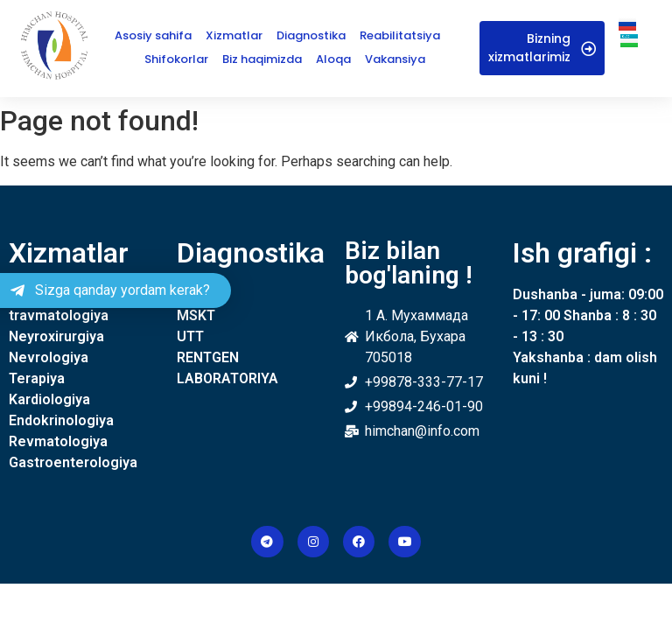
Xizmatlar (234, 35)
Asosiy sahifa (153, 35)
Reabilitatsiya (400, 35)
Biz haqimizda (262, 59)
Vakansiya (395, 59)
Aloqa (333, 59)
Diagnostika (311, 35)
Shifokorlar (176, 59)
